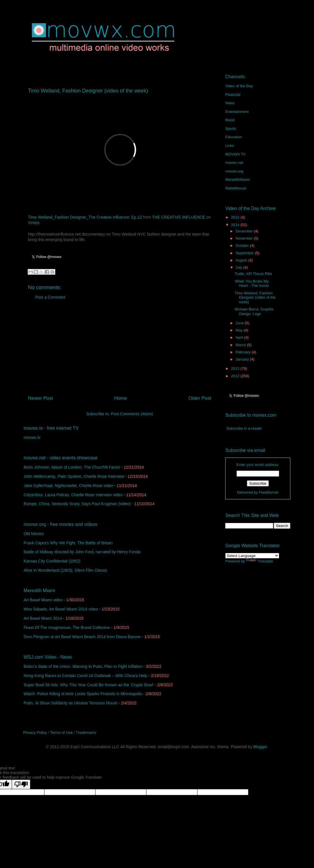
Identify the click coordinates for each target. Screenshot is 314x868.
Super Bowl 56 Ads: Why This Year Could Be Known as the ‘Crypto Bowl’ (89, 685)
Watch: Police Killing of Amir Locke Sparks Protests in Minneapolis (83, 694)
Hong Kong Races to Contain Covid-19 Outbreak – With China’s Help (85, 676)
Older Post (200, 398)
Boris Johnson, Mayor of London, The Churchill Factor (72, 467)
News (230, 103)
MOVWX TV (235, 154)
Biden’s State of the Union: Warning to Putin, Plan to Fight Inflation (83, 666)
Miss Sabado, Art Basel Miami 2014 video (61, 609)
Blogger (260, 747)
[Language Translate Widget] (252, 556)
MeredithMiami (238, 180)
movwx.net (234, 163)
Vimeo (34, 223)
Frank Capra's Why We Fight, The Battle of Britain (68, 543)
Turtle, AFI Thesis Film (253, 274)
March (241, 345)
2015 (236, 217)
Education (234, 137)
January (243, 359)
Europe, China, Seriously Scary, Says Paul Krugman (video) (77, 504)
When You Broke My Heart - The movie (252, 284)
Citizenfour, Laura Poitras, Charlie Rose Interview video (73, 495)
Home (121, 398)
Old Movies (34, 534)
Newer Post (40, 398)
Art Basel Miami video (43, 600)
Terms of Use (62, 733)
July (240, 267)
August (242, 260)
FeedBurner (269, 492)
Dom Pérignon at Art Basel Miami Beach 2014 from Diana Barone (82, 637)
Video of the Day (239, 86)
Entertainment (237, 112)
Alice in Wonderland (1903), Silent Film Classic (66, 570)
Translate (260, 561)
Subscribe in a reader (244, 428)
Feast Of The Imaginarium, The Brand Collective (67, 628)
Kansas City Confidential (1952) (52, 561)
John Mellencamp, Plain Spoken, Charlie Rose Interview (74, 476)
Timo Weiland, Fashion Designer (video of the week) (255, 297)
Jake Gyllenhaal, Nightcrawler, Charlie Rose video (68, 486)
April (240, 337)
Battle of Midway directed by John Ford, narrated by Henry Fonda (82, 552)
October (243, 246)
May (240, 330)
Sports (231, 129)
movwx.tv (32, 437)
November (245, 238)
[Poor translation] (21, 784)
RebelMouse (236, 188)
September (245, 253)
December (245, 231)
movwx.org (234, 171)
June (240, 323)
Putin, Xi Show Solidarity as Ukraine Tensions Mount (70, 703)
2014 (236, 225)
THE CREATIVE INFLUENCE (179, 217)
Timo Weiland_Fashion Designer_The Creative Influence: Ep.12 (85, 217)
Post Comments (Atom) (132, 414)
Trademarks (86, 733)
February (244, 352)
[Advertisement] (120, 350)
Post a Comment (50, 297)
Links (230, 146)
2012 (236, 376)
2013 (236, 368)
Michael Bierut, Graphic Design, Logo (254, 311)
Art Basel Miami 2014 (43, 618)
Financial (233, 95)
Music (230, 120)
